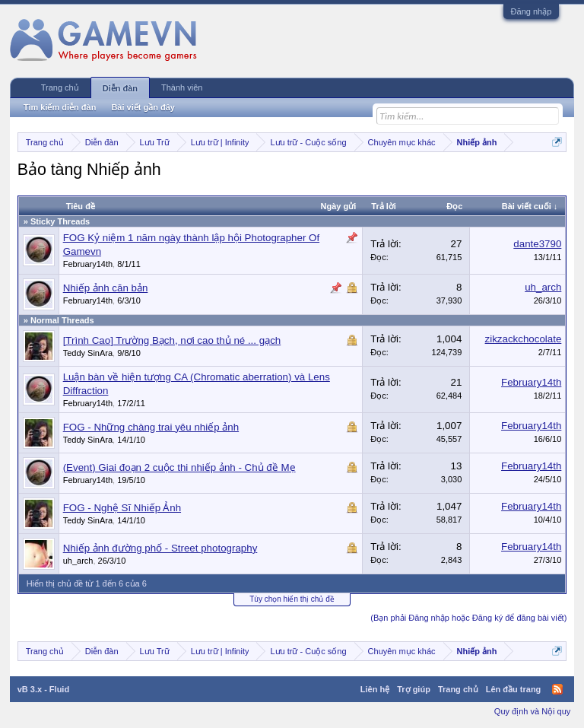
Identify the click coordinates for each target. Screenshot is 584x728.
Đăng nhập (532, 11)
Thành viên (182, 87)
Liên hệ (375, 689)
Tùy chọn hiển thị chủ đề (292, 599)
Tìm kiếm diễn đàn (60, 107)
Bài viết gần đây (143, 107)
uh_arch (543, 287)
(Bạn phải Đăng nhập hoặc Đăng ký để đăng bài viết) (468, 618)
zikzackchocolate (524, 339)
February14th (88, 264)
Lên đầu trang (514, 689)
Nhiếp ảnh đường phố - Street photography (160, 548)
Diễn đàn (120, 88)
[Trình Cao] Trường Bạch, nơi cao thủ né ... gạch (172, 340)
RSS (557, 689)
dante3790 (537, 244)
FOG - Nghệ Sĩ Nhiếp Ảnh (122, 508)
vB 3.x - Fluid (43, 689)
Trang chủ (60, 87)
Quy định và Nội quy (533, 711)
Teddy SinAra (88, 353)
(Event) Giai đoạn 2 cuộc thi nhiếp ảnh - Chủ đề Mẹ (179, 467)
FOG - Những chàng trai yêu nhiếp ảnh (151, 427)
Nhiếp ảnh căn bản (106, 288)
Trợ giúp (414, 689)
